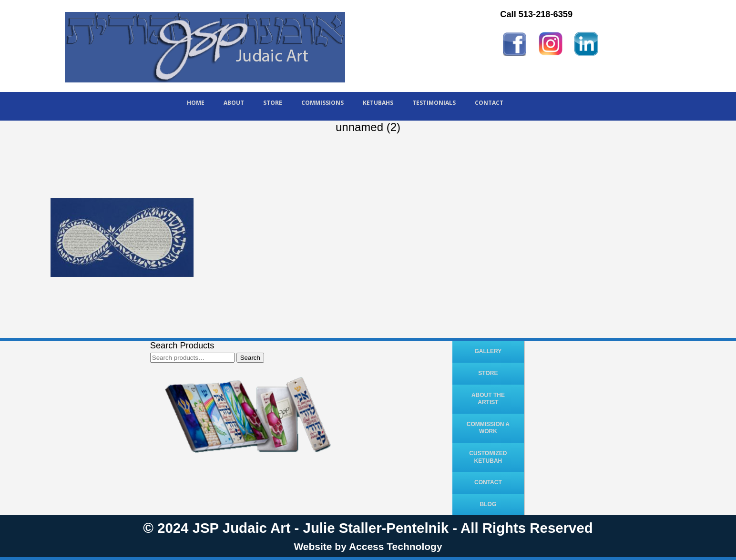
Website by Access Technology (368, 546)
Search (250, 358)
